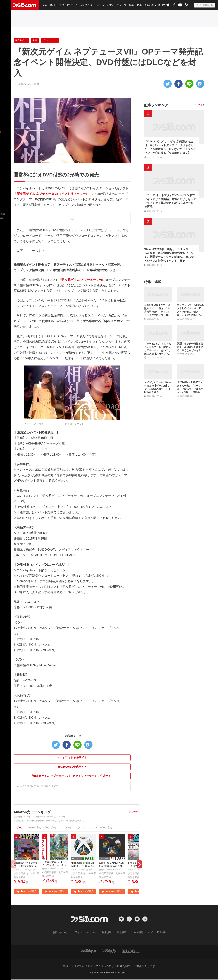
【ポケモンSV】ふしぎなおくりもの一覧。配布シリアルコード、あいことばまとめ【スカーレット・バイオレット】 (158, 349)
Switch (53, 5)
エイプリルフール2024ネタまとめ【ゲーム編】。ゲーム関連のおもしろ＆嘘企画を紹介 (158, 387)
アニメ (82, 828)
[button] (139, 865)
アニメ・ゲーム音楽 (101, 828)
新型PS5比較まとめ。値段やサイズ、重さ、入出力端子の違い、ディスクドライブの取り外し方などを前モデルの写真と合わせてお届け (157, 310)
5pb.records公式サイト (72, 767)
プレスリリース (50, 40)
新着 (45, 5)
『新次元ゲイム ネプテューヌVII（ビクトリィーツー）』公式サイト (72, 776)
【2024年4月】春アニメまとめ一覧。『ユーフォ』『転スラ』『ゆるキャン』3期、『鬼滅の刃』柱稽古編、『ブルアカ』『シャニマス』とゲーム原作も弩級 (190, 387)
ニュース (119, 5)
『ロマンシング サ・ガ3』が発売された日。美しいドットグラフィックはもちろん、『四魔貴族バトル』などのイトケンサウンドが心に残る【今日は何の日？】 (170, 147)
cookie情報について (139, 933)
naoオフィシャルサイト (72, 757)
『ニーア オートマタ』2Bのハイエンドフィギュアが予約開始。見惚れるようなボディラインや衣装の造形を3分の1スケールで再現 (170, 201)
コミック (68, 828)
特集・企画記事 (143, 5)
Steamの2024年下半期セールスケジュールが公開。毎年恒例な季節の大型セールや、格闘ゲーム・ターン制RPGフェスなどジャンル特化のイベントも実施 (169, 255)
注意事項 (120, 933)
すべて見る (134, 812)
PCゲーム (71, 5)
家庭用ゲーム (21, 40)
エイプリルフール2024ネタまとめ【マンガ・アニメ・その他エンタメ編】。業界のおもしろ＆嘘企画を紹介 (190, 310)
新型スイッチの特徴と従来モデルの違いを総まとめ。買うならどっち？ (190, 347)
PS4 (35, 40)
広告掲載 (156, 933)
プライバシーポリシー (87, 933)
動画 (129, 5)
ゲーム (20, 828)
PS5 (61, 5)
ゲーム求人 (106, 5)
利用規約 (107, 933)
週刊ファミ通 (162, 5)
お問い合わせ (65, 933)
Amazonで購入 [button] (26, 892)
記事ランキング (156, 105)
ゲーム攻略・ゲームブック (43, 828)
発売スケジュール (88, 5)
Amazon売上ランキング (32, 812)
